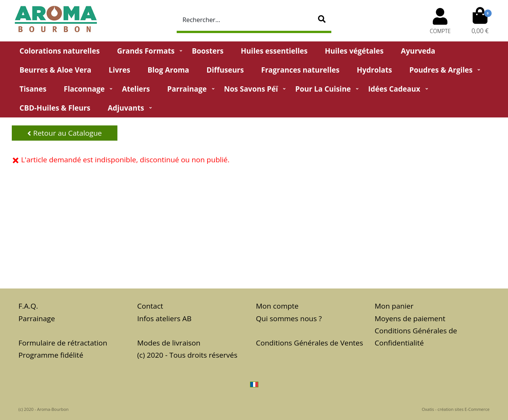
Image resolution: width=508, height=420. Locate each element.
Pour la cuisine (323, 89)
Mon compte (277, 306)
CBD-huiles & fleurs (55, 108)
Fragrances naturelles (300, 70)
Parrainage (187, 89)
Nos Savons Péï (251, 89)
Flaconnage (84, 89)
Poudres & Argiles (441, 70)
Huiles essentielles (274, 51)
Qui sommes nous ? (289, 319)
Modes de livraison (169, 343)
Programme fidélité (51, 355)
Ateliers (136, 89)
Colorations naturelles (59, 51)
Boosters (208, 51)
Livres (119, 70)
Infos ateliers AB (164, 319)
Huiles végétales (354, 51)
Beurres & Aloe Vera (55, 70)
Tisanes (33, 89)
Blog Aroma (168, 70)
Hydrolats (374, 70)
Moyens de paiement (410, 319)
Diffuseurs (225, 70)
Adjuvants (126, 108)
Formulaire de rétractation (63, 343)
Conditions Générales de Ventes (310, 343)
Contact (150, 306)
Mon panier (394, 306)
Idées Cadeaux (394, 89)
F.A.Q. (28, 306)
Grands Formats (146, 51)
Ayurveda (418, 51)
